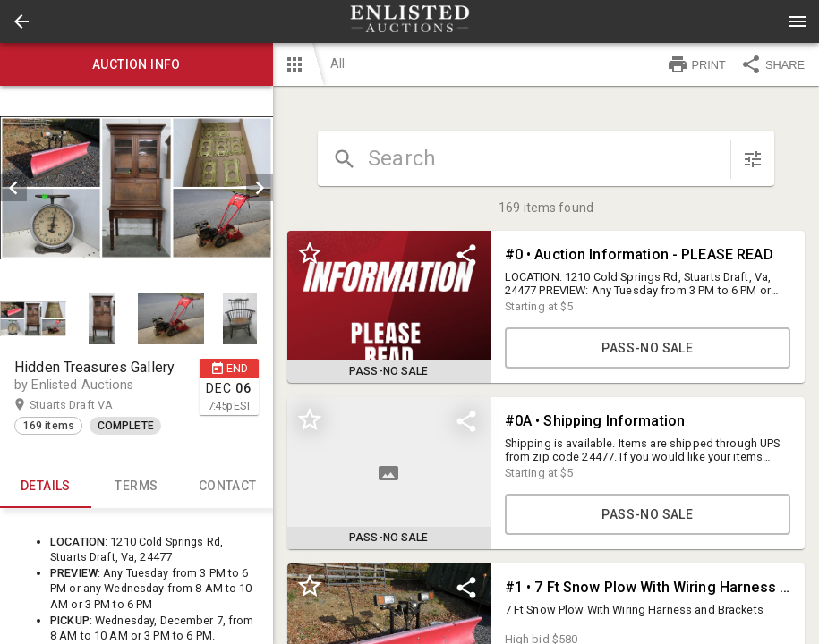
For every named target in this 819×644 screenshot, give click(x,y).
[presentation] (410, 21)
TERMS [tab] (137, 487)
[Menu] (798, 21)
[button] (21, 21)
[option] (136, 188)
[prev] (13, 188)
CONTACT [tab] (227, 487)
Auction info (136, 64)
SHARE (772, 64)
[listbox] (136, 188)
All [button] (337, 64)
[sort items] (753, 159)
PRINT (696, 64)
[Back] (21, 21)
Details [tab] (46, 487)
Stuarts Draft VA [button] (89, 405)
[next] (260, 188)
